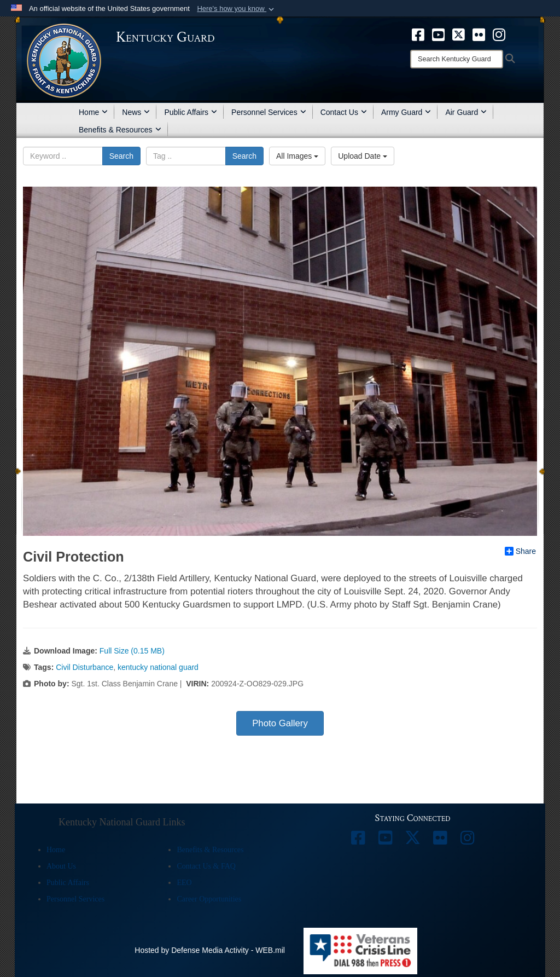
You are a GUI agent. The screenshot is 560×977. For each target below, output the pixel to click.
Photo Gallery (280, 723)
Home (93, 112)
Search (121, 156)
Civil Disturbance (84, 667)
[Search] (457, 59)
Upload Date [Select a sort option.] (363, 156)
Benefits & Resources (120, 130)
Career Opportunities (209, 899)
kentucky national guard (158, 667)
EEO (184, 883)
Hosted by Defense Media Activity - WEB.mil (210, 950)
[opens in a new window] (418, 34)
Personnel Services (269, 112)
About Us (61, 866)
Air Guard (466, 112)
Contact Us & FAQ (206, 866)
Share (520, 551)
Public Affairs (191, 112)
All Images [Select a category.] (297, 156)
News (136, 112)
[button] (237, 9)
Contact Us (344, 112)
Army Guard (406, 112)
